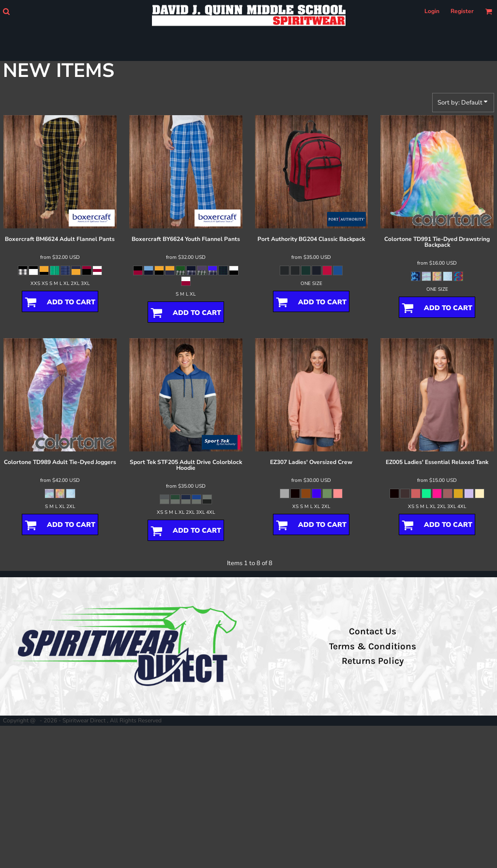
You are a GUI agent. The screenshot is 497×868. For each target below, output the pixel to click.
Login (432, 11)
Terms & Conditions (373, 646)
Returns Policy (373, 661)
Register (462, 11)
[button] (6, 11)
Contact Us (373, 631)
